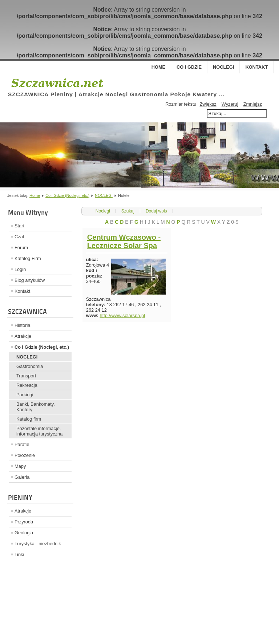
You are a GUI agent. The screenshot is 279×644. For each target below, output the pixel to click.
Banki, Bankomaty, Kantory (36, 407)
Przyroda (24, 522)
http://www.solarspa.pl (122, 315)
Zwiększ (208, 104)
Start (19, 226)
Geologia (24, 533)
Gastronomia (30, 366)
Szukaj (128, 211)
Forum (21, 248)
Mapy (20, 466)
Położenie (25, 455)
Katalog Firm (28, 258)
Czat (19, 237)
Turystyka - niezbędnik (38, 544)
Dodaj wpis (156, 211)
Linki (19, 554)
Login (20, 269)
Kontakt (256, 67)
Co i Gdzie (189, 67)
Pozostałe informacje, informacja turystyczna (39, 431)
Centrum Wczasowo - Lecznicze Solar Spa (124, 241)
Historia (22, 325)
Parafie (22, 444)
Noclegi (223, 67)
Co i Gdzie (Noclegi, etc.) (67, 195)
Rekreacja (27, 385)
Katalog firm (29, 419)
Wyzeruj (230, 104)
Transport (26, 376)
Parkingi (25, 395)
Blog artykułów (30, 280)
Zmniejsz (253, 104)
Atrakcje (23, 336)
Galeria (22, 477)
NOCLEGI (104, 195)
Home (158, 67)
